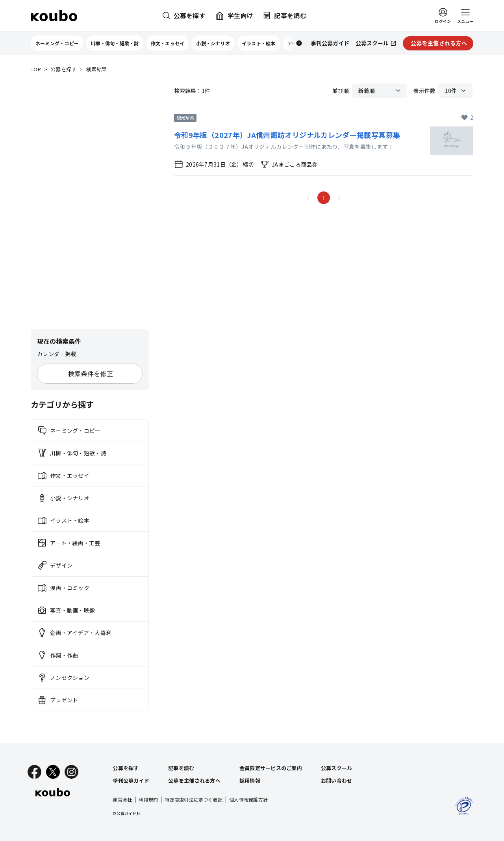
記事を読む (181, 768)
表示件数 (424, 91)
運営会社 (122, 799)
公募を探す (63, 70)
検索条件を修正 (91, 373)
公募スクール (337, 768)
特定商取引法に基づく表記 (194, 799)
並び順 (341, 91)
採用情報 (250, 781)
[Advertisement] (90, 202)
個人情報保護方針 (248, 799)
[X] (53, 772)
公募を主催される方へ (194, 781)
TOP (36, 70)
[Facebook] (34, 772)
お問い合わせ (337, 781)
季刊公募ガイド (131, 781)
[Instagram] (71, 772)
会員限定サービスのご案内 (271, 768)
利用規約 (148, 799)
